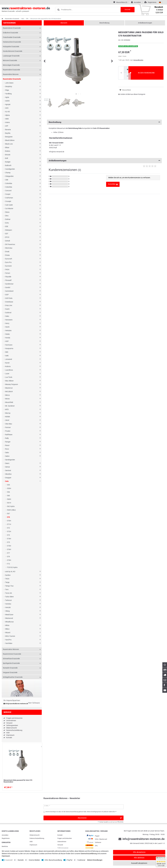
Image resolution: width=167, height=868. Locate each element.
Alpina (7, 115)
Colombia (9, 183)
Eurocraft (9, 259)
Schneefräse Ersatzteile (11, 659)
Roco (7, 449)
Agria (7, 97)
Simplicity (9, 86)
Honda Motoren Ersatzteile (13, 51)
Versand (9, 723)
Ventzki (8, 607)
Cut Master (9, 208)
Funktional (81, 860)
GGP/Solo (9, 298)
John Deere (9, 83)
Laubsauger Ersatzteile (11, 56)
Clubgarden (9, 176)
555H (9, 488)
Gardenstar (9, 284)
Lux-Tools (9, 377)
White (7, 625)
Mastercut (9, 388)
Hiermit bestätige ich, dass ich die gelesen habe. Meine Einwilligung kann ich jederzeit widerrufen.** (81, 812)
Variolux (8, 604)
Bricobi (8, 155)
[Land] (160, 2)
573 (8, 535)
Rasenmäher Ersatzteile (11, 70)
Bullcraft (8, 165)
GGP (7, 295)
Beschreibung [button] (104, 122)
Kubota (8, 366)
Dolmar (8, 219)
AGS (7, 108)
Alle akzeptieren (139, 852)
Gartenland (9, 291)
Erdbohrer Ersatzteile (10, 33)
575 (8, 542)
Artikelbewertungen (145, 23)
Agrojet (8, 104)
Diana (7, 212)
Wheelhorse (9, 622)
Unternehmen (11, 721)
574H (9, 539)
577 (8, 553)
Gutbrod (8, 313)
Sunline (8, 575)
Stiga (7, 90)
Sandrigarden (10, 460)
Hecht (7, 327)
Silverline (8, 474)
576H (9, 549)
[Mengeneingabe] (121, 73)
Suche (128, 9)
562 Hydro (11, 506)
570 (27, 19)
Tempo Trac (9, 586)
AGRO (7, 101)
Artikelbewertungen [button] (104, 161)
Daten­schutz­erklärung (37, 838)
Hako (7, 316)
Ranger (8, 442)
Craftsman (9, 198)
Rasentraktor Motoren (11, 649)
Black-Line (9, 144)
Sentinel (8, 470)
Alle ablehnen (139, 858)
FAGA (7, 269)
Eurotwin (8, 266)
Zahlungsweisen (12, 725)
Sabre (7, 456)
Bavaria (8, 130)
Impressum (10, 735)
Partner (8, 427)
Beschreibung (104, 23)
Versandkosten (138, 60)
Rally (7, 438)
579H (9, 560)
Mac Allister (9, 381)
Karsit (7, 363)
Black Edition (10, 140)
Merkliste (5, 846)
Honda (8, 338)
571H (9, 524)
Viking (7, 611)
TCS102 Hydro (12, 567)
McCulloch (9, 392)
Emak (7, 252)
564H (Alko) (11, 510)
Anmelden (5, 835)
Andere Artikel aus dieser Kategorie (132, 94)
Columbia (9, 187)
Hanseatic (9, 320)
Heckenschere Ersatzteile (12, 42)
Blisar (7, 147)
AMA (7, 119)
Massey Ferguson (12, 384)
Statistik (21, 860)
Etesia (7, 255)
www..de (26, 9)
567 (8, 514)
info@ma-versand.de (57, 152)
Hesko (7, 334)
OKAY (7, 420)
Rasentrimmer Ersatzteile (12, 654)
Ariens (7, 122)
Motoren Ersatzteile (10, 60)
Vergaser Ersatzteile (10, 672)
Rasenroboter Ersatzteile (12, 28)
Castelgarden (10, 169)
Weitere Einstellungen (95, 860)
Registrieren (6, 838)
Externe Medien (34, 860)
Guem (7, 309)
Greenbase (9, 302)
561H (9, 503)
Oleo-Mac (9, 424)
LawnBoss (9, 370)
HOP (7, 341)
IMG (7, 352)
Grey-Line (9, 305)
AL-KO (8, 112)
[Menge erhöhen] (127, 70)
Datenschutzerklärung (14, 730)
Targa (7, 582)
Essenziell (9, 860)
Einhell (8, 241)
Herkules (8, 331)
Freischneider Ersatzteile (12, 37)
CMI (7, 180)
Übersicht (64, 23)
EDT (7, 234)
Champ (8, 173)
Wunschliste (42, 747)
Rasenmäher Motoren (11, 74)
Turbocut (8, 600)
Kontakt (9, 738)
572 (8, 528)
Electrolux (9, 248)
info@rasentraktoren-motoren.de (16, 704)
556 (8, 492)
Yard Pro (8, 640)
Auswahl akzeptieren (139, 863)
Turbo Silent (9, 597)
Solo (23, 19)
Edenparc (9, 230)
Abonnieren (100, 818)
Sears (7, 463)
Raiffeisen (9, 435)
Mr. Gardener (10, 406)
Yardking (8, 94)
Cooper (8, 194)
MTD (7, 409)
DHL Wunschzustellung (53, 860)
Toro (7, 589)
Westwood (9, 618)
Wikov (7, 629)
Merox (7, 395)
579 (8, 557)
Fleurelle (8, 277)
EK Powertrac (10, 244)
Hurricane (9, 345)
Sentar (8, 467)
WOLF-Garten (10, 636)
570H (9, 521)
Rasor (7, 445)
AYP (7, 126)
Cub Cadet (9, 205)
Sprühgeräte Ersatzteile (11, 663)
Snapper (8, 478)
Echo (7, 223)
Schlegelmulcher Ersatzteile (13, 677)
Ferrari (8, 273)
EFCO (7, 237)
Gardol (8, 287)
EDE (7, 226)
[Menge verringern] (127, 76)
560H (9, 499)
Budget (8, 162)
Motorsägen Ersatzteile (11, 65)
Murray (8, 413)
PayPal (70, 860)
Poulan (8, 431)
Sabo (7, 453)
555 (8, 485)
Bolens (8, 151)
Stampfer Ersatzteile (10, 668)
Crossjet (8, 201)
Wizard (8, 633)
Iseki (7, 356)
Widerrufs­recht (35, 835)
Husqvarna (9, 348)
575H (9, 546)
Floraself (8, 280)
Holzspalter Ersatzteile (11, 47)
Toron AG (9, 593)
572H (9, 531)
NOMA (8, 417)
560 (8, 496)
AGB (8, 733)
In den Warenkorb (142, 73)
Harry (7, 323)
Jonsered (9, 359)
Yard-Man (9, 643)
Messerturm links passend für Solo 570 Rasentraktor (18, 781)
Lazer (7, 374)
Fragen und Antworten (14, 718)
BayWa (8, 133)
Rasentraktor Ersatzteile (12, 19)
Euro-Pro (8, 262)
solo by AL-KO (10, 572)
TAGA (7, 579)
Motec (7, 399)
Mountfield (9, 402)
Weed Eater (9, 615)
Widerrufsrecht (12, 728)
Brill (7, 158)
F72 (8, 564)
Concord (8, 191)
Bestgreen (9, 137)
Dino (7, 216)
